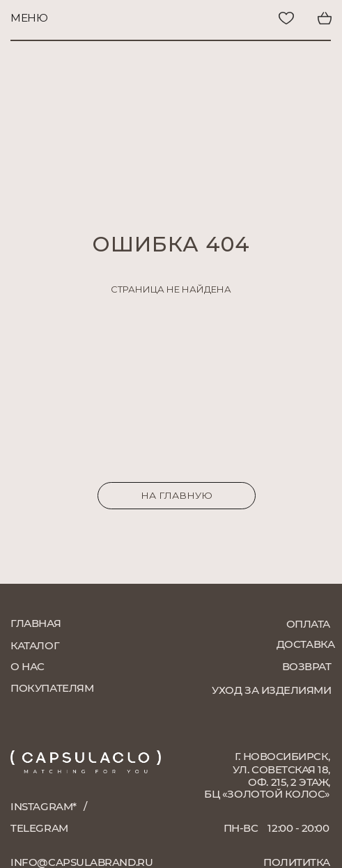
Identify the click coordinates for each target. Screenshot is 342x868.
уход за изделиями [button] (271, 690)
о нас (28, 666)
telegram (39, 828)
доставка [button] (305, 644)
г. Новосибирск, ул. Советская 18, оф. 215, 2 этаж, (281, 769)
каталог (35, 645)
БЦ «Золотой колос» (267, 794)
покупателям (52, 688)
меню (29, 18)
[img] (248, 18)
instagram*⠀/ (48, 806)
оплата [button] (308, 624)
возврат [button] (307, 666)
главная (36, 623)
